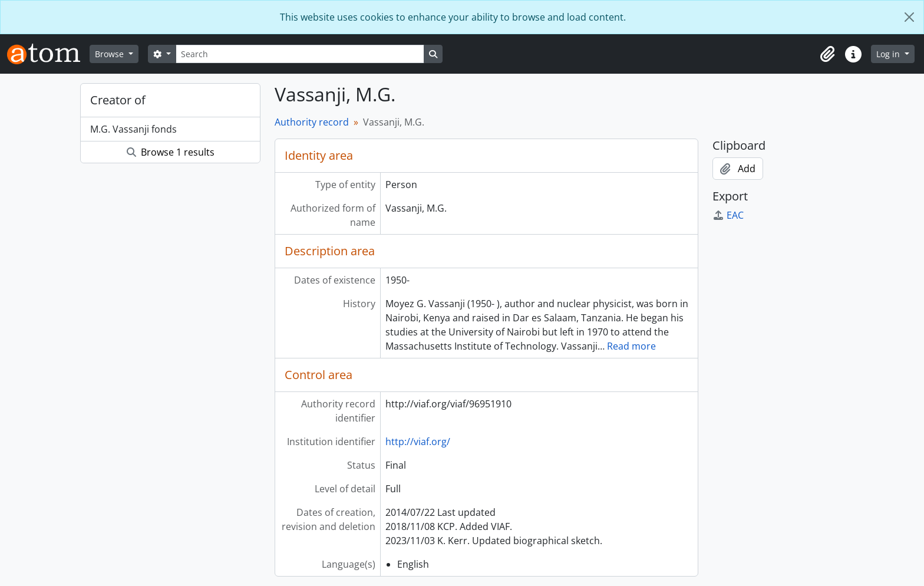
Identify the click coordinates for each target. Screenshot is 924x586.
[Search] (300, 54)
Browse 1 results (171, 152)
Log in (889, 54)
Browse (110, 54)
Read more (631, 346)
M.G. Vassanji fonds (133, 129)
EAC (728, 215)
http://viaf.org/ (418, 442)
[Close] (909, 17)
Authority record (312, 122)
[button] (827, 54)
